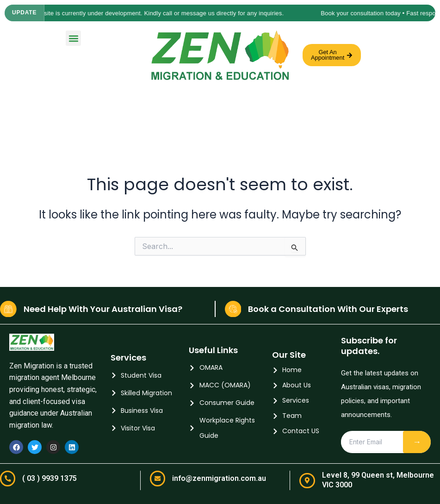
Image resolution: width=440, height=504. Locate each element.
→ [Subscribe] (417, 442)
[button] (73, 38)
